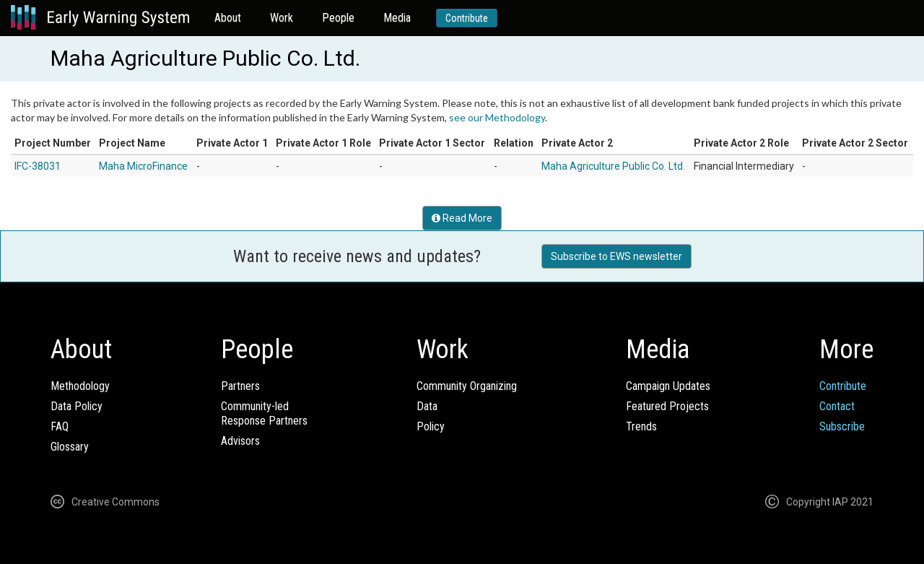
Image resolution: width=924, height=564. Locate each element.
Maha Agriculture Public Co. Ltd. (613, 166)
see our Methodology (497, 117)
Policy (431, 426)
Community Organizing (467, 386)
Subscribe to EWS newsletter (616, 256)
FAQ (60, 426)
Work (282, 18)
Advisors (240, 441)
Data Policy (77, 406)
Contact (837, 406)
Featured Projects (667, 406)
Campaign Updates (668, 386)
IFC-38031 (38, 166)
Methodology (80, 386)
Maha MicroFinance (143, 166)
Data (427, 406)
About (228, 18)
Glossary (70, 447)
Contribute (467, 18)
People (338, 18)
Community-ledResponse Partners (264, 413)
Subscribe (842, 426)
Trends (641, 426)
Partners (240, 386)
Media (397, 18)
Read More (462, 218)
